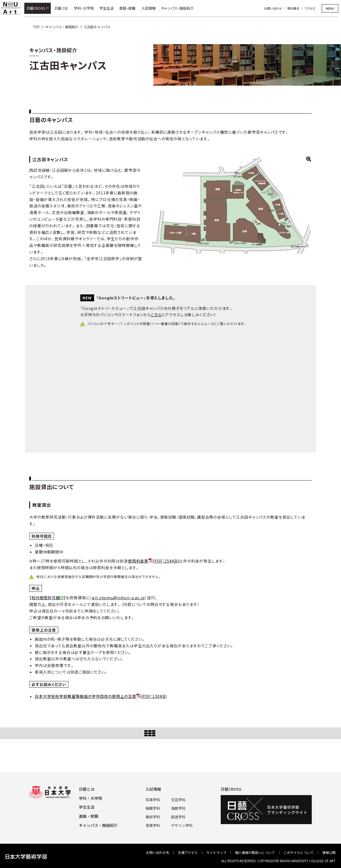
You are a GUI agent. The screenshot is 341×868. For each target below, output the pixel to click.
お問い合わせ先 (158, 852)
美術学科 (154, 815)
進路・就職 (131, 8)
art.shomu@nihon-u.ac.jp (118, 598)
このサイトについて (299, 852)
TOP (36, 27)
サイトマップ (216, 852)
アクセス (313, 8)
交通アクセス (188, 852)
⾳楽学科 (154, 824)
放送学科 (178, 815)
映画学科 (154, 807)
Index (171, 733)
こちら (156, 315)
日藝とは (65, 8)
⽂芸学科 (178, 799)
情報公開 (329, 852)
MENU (330, 8)
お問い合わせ (276, 8)
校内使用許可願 (46, 598)
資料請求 (297, 8)
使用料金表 (154, 561)
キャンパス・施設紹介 (181, 8)
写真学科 (154, 799)
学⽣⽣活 (87, 807)
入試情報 (152, 8)
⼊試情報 (155, 789)
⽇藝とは (87, 789)
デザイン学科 (181, 824)
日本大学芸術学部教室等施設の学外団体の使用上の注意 (101, 696)
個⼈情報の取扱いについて (255, 852)
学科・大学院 (87, 8)
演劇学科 (178, 807)
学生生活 (110, 8)
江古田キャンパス (97, 27)
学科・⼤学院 (90, 798)
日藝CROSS (39, 8)
